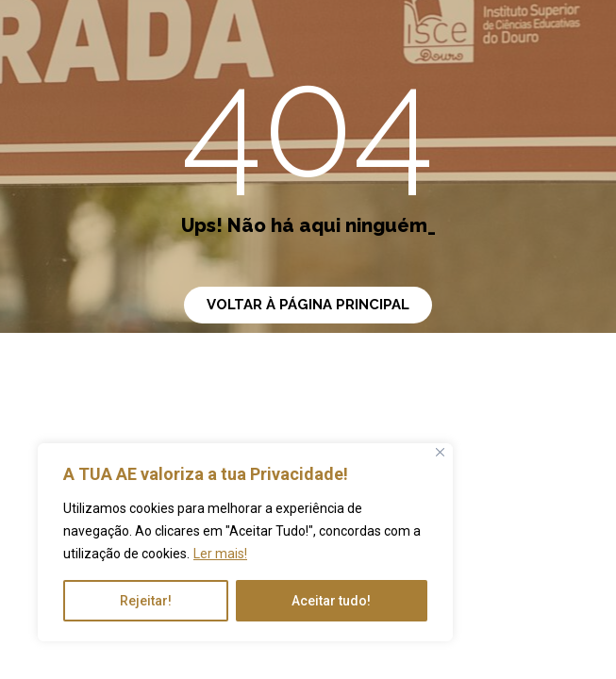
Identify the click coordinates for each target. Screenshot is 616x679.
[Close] (440, 452)
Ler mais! (220, 554)
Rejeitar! (146, 601)
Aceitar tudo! (331, 601)
